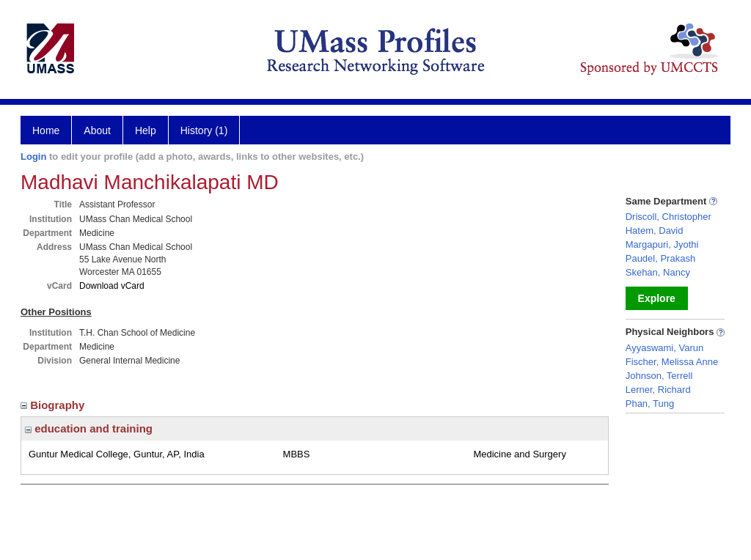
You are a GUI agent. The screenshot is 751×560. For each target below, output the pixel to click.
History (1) (204, 130)
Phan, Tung (650, 404)
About (97, 130)
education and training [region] (89, 428)
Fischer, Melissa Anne (672, 362)
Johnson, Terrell (659, 376)
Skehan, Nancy (658, 272)
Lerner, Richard (658, 390)
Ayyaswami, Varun (664, 348)
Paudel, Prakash (660, 258)
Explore (657, 298)
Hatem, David (655, 231)
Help (146, 130)
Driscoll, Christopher (668, 217)
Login (33, 156)
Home (46, 130)
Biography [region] (54, 405)
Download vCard (112, 286)
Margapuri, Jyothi (662, 244)
